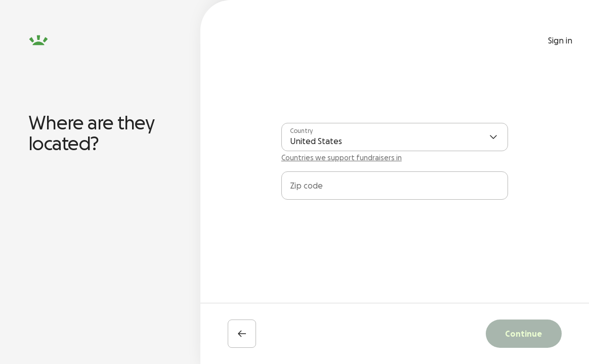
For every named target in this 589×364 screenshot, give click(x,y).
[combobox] (395, 190)
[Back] (242, 334)
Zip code (306, 186)
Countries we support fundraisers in (342, 158)
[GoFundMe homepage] (38, 40)
